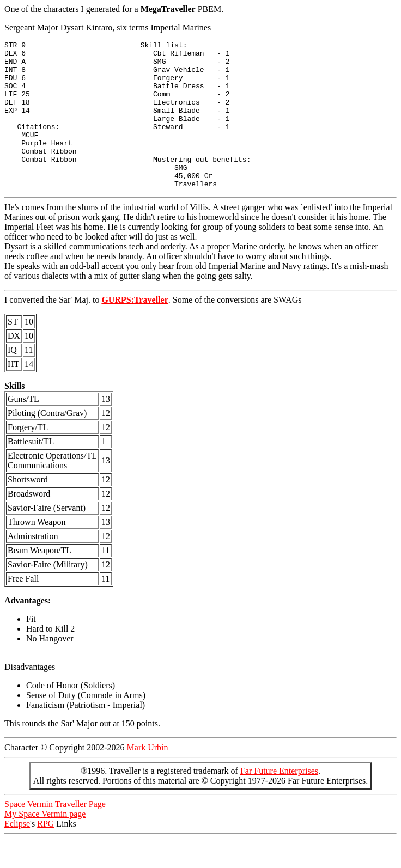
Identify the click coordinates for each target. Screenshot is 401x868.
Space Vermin (29, 833)
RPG (45, 853)
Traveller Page (80, 833)
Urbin (158, 777)
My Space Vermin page (45, 843)
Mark (136, 777)
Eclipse (17, 853)
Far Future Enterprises (279, 800)
